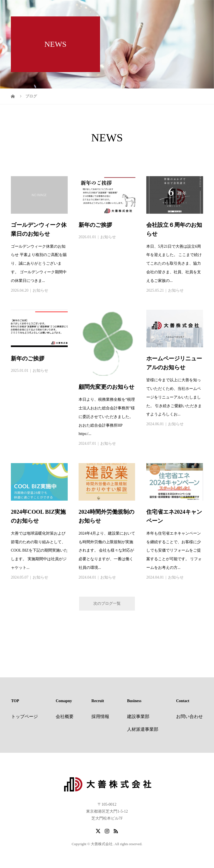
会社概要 (65, 716)
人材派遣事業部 (143, 729)
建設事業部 (138, 716)
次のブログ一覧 (107, 603)
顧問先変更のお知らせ (106, 387)
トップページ (25, 716)
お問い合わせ (189, 716)
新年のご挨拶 (95, 225)
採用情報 (100, 716)
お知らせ (40, 290)
